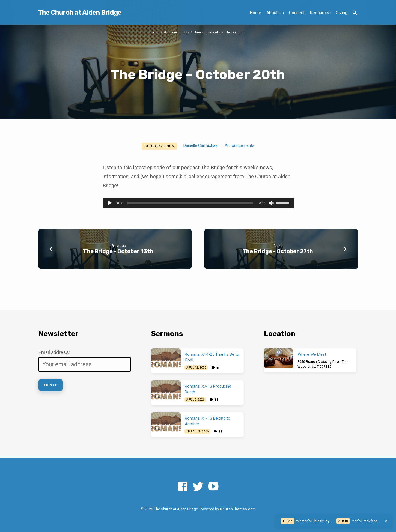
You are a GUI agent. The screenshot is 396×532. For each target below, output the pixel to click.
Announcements (176, 32)
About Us (275, 13)
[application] (198, 203)
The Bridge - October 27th (278, 251)
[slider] (190, 203)
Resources (320, 13)
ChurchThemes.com (238, 509)
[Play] (110, 203)
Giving (342, 13)
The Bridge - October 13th (118, 251)
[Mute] (271, 203)
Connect (297, 13)
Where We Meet (312, 354)
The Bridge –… (237, 32)
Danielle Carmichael (201, 145)
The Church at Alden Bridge (80, 13)
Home (255, 13)
